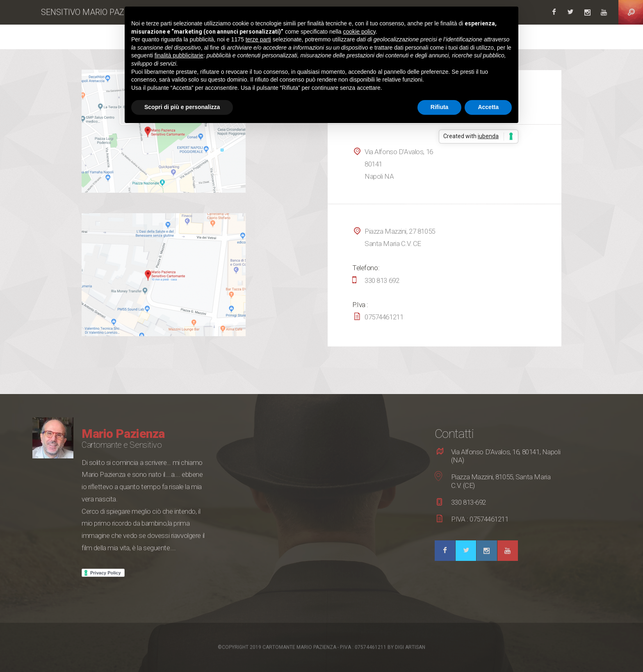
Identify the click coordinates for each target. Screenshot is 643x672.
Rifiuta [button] (440, 107)
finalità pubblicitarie (179, 55)
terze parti (258, 39)
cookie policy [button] (359, 32)
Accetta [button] (488, 107)
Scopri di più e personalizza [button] (182, 107)
